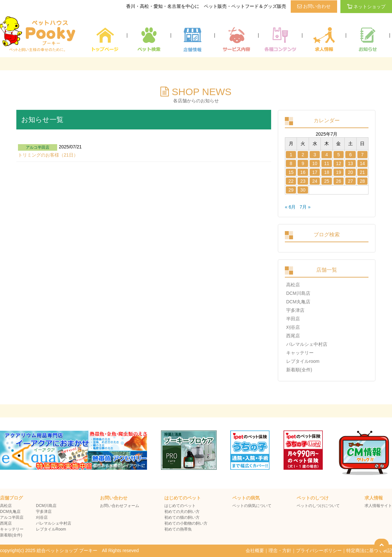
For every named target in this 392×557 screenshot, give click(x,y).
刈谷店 (293, 327)
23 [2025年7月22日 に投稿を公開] (303, 181)
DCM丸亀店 (298, 302)
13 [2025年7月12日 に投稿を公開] (351, 163)
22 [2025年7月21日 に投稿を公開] (291, 181)
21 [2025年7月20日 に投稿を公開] (362, 172)
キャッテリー (300, 353)
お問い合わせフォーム (120, 506)
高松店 (293, 285)
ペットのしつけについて (318, 506)
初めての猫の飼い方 (182, 517)
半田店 (293, 319)
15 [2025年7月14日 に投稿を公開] (291, 172)
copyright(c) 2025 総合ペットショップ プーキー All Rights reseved (69, 550)
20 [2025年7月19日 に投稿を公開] (351, 172)
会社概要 (255, 550)
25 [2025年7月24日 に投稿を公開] (327, 181)
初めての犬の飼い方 (182, 512)
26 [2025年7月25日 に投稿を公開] (339, 181)
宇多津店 (295, 310)
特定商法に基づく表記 (369, 550)
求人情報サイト (378, 506)
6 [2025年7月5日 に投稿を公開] (351, 155)
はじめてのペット (180, 506)
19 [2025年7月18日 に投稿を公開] (339, 172)
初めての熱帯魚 (178, 529)
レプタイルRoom (51, 529)
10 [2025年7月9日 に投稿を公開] (315, 163)
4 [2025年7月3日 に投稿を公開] (327, 155)
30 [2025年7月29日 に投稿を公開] (303, 190)
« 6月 (290, 207)
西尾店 (293, 336)
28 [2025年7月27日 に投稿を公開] (362, 181)
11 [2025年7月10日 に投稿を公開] (327, 163)
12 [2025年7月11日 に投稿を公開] (339, 163)
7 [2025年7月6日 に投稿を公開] (362, 155)
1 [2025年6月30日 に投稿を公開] (291, 155)
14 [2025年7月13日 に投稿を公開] (362, 163)
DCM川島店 (298, 293)
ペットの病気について (252, 506)
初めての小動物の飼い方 (186, 523)
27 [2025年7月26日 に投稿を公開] (351, 181)
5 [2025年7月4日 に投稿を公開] (339, 155)
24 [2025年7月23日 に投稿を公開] (315, 181)
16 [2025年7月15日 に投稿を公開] (303, 172)
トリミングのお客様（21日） (48, 155)
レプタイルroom (303, 361)
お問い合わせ (314, 6)
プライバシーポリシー (319, 550)
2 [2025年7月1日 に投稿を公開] (303, 155)
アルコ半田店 (12, 517)
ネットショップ (366, 7)
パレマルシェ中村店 (307, 344)
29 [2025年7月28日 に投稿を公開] (291, 190)
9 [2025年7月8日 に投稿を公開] (303, 163)
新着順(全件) (299, 370)
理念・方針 (280, 550)
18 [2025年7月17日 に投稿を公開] (327, 172)
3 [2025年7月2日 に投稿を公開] (315, 155)
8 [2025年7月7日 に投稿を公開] (291, 163)
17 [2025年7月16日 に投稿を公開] (315, 172)
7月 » (305, 207)
